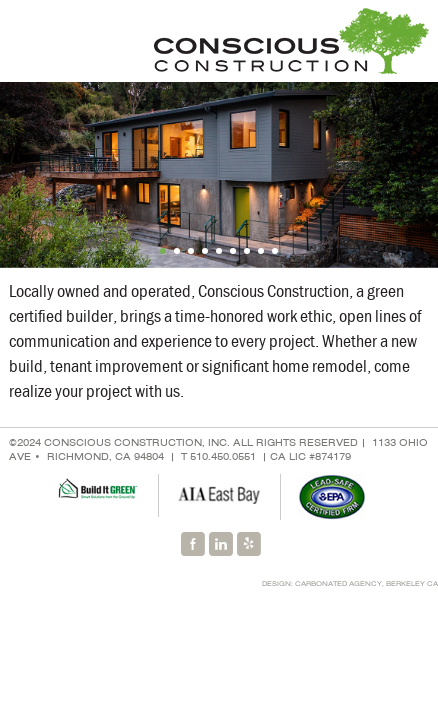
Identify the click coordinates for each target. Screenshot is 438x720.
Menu (25, 41)
